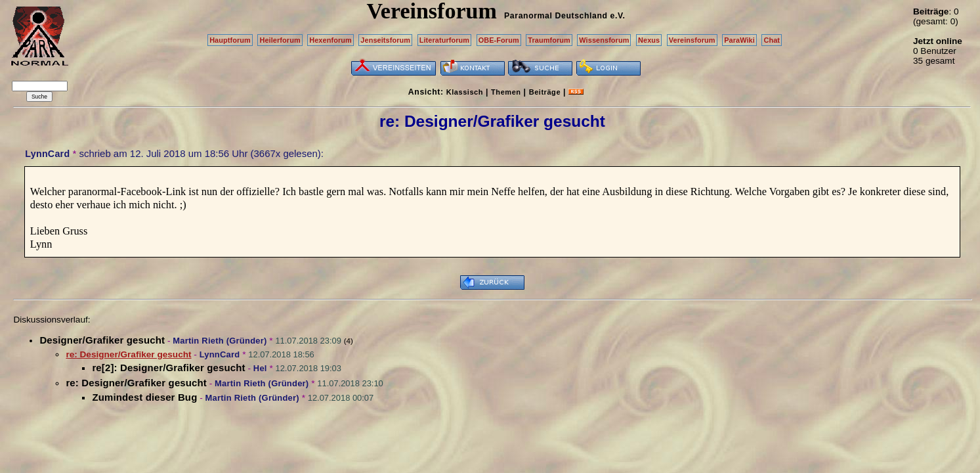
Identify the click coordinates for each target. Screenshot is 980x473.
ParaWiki (739, 40)
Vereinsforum (692, 40)
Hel (260, 368)
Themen (506, 92)
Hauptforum (230, 40)
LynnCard (47, 154)
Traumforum (549, 40)
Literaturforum (444, 40)
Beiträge (545, 92)
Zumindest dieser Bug (144, 397)
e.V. (617, 16)
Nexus (649, 40)
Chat (772, 40)
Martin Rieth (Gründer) (220, 341)
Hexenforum (330, 40)
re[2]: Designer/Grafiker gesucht (168, 368)
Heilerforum (280, 40)
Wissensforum (604, 40)
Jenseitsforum (385, 40)
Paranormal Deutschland (556, 16)
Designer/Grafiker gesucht (102, 340)
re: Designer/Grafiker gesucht (136, 383)
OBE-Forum (499, 40)
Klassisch (465, 92)
